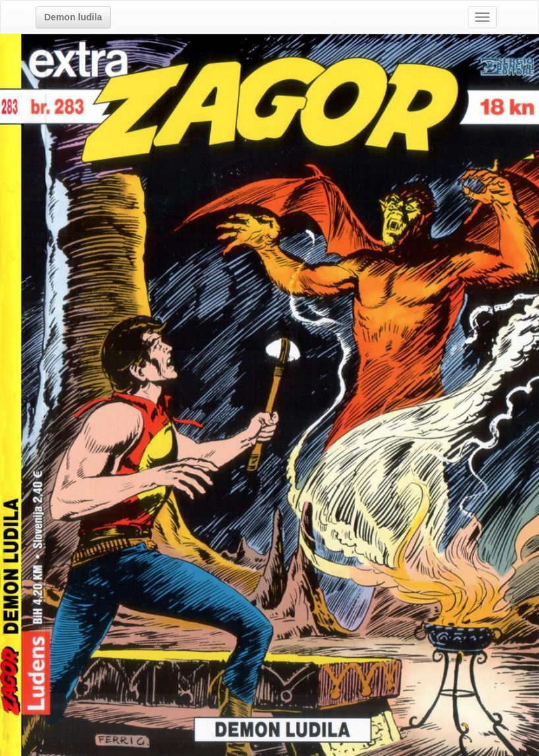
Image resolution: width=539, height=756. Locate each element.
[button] (73, 17)
